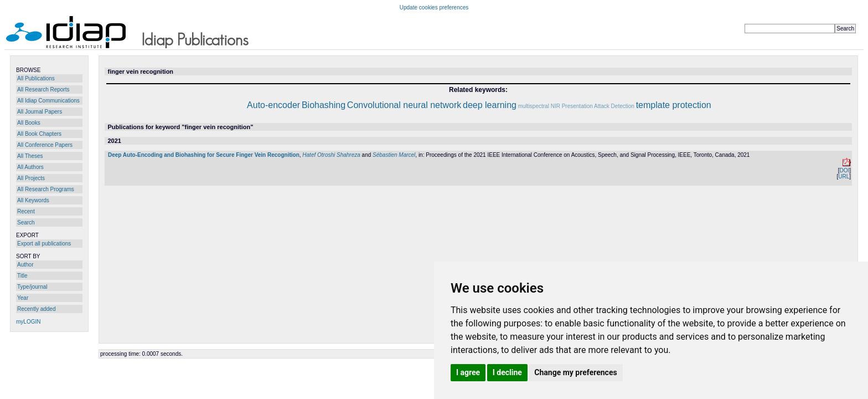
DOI (844, 170)
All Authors (30, 167)
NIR (556, 106)
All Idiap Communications (48, 101)
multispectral (534, 106)
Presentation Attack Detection (598, 106)
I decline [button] (507, 372)
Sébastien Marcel (394, 155)
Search (26, 222)
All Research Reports (43, 89)
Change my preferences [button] (575, 372)
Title (22, 276)
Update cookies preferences (434, 7)
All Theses (30, 156)
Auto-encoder (273, 105)
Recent (26, 211)
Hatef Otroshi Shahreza (331, 155)
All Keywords (33, 200)
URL (844, 177)
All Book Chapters (39, 134)
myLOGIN (28, 322)
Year (23, 298)
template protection (674, 105)
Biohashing (324, 105)
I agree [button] (468, 372)
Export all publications (44, 244)
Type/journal (32, 287)
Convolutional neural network (404, 105)
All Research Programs (46, 189)
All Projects (31, 178)
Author (25, 265)
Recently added (37, 309)
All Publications (36, 78)
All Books (29, 123)
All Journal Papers (40, 112)
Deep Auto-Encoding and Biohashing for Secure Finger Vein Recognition (204, 155)
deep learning (490, 105)
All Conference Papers (45, 145)
